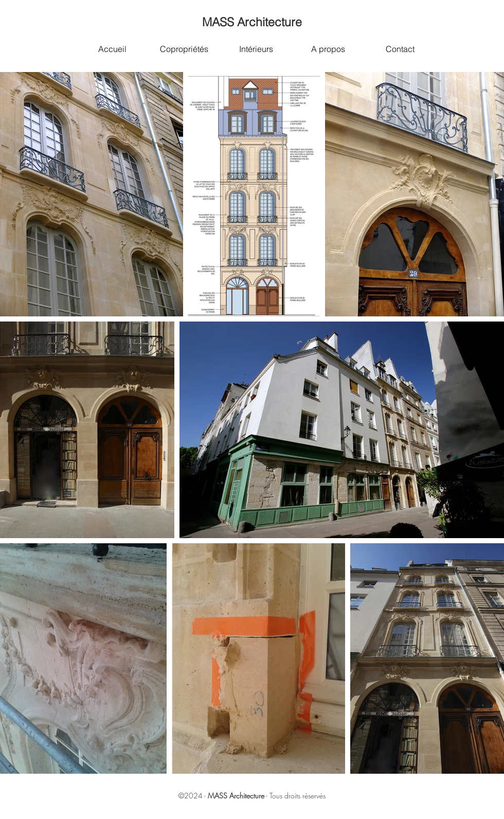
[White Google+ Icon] (439, 813)
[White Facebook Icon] (411, 813)
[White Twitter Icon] (425, 813)
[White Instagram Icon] (453, 813)
